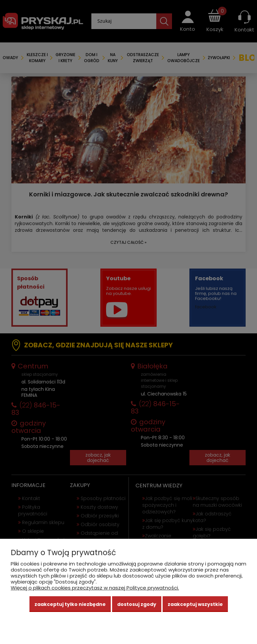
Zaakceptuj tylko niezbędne (70, 604)
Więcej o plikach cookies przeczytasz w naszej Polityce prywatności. (95, 588)
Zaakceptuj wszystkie (195, 604)
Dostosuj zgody (137, 604)
